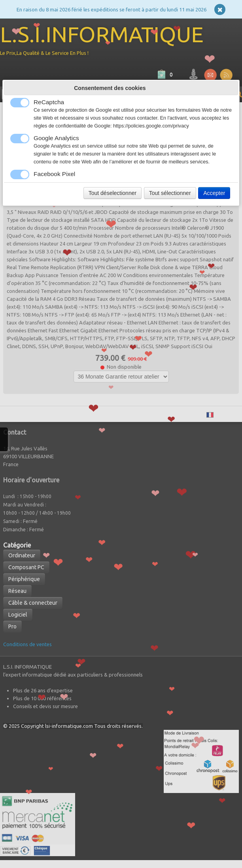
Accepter (214, 193)
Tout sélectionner (170, 193)
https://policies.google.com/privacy (151, 126)
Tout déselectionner (112, 193)
